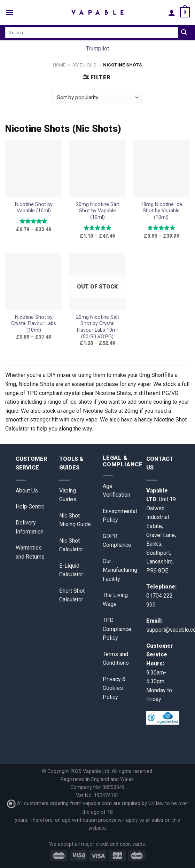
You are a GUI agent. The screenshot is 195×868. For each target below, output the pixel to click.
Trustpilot (97, 49)
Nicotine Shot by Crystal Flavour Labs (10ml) (34, 324)
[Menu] (9, 12)
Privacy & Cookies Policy (114, 688)
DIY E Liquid (84, 65)
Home (59, 65)
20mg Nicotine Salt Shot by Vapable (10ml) (97, 211)
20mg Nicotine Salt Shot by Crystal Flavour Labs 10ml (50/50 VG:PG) (97, 327)
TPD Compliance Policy (117, 629)
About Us (27, 491)
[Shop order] (97, 98)
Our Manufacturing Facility (120, 570)
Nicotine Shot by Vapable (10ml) (34, 208)
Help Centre (30, 507)
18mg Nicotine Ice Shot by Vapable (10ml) (161, 211)
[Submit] (184, 33)
